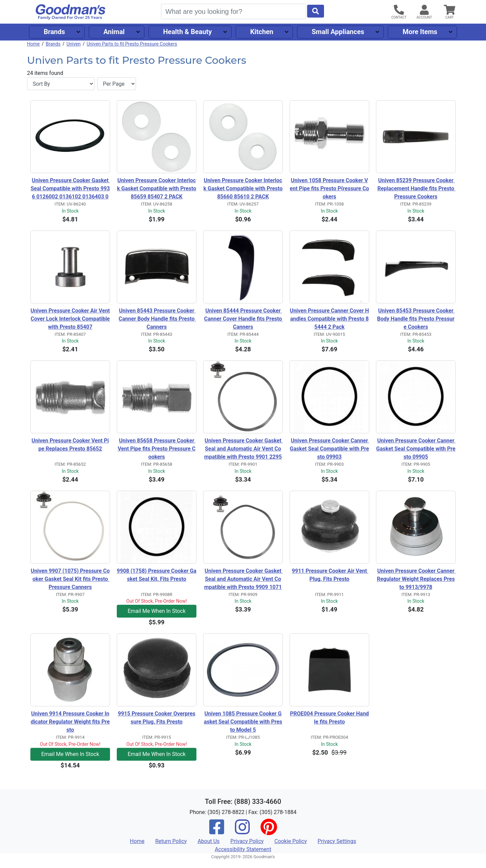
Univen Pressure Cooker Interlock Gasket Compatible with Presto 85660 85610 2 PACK (243, 188)
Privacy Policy (247, 841)
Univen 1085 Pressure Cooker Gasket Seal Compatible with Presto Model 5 (243, 722)
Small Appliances (338, 32)
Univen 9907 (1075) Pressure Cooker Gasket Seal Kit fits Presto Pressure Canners (70, 579)
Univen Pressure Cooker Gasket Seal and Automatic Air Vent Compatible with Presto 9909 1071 (244, 579)
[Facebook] (217, 831)
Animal (114, 32)
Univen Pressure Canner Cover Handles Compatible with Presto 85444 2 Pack (329, 319)
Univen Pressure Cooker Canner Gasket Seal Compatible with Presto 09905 (416, 449)
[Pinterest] (269, 831)
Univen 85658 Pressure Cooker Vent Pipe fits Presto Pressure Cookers (157, 449)
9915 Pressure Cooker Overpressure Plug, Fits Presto (157, 718)
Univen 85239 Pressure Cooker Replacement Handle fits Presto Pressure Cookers (416, 188)
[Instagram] (242, 831)
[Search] (234, 11)
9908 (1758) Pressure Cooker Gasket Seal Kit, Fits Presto (157, 575)
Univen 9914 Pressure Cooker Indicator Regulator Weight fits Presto (70, 722)
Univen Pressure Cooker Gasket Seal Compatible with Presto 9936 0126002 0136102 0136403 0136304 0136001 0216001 (70, 189)
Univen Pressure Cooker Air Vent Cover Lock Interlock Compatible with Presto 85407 (70, 319)
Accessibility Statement (243, 849)
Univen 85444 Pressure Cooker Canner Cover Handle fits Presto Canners (244, 319)
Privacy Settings (337, 841)
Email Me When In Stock (157, 611)
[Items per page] (117, 84)
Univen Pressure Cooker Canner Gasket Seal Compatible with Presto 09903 (330, 449)
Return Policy (171, 841)
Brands (54, 32)
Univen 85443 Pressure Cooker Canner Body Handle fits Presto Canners (157, 319)
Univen (74, 44)
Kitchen (262, 32)
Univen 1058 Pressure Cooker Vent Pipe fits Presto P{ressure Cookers (330, 188)
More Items (420, 32)
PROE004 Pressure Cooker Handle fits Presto (329, 718)
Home (33, 44)
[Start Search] (316, 11)
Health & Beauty (187, 32)
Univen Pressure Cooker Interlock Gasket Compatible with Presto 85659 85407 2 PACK (157, 188)
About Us (208, 841)
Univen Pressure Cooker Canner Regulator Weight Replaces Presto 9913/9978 (416, 579)
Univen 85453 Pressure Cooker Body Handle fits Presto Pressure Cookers (416, 319)
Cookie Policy (291, 841)
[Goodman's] (71, 12)
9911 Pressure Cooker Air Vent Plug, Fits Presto (330, 575)
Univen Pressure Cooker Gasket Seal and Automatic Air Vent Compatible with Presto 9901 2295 (244, 449)
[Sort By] (61, 84)
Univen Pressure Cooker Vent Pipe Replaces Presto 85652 (70, 445)
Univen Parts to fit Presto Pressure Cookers (132, 44)
